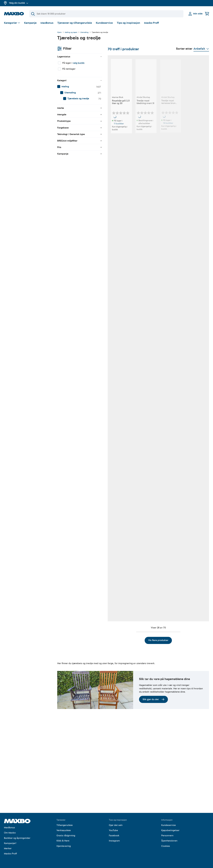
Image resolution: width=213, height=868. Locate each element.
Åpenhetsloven (169, 841)
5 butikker (189, 406)
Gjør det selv (116, 825)
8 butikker (152, 587)
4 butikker (189, 678)
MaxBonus (47, 23)
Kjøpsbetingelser (170, 830)
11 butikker (78, 134)
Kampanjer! (10, 843)
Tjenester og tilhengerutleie (75, 23)
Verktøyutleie (64, 830)
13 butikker (115, 678)
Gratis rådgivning (66, 836)
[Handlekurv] (207, 14)
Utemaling (84, 32)
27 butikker (189, 225)
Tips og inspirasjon (128, 23)
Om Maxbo (10, 833)
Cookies (166, 846)
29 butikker (78, 315)
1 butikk (113, 315)
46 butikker (78, 497)
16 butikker (152, 134)
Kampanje (30, 23)
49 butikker (189, 587)
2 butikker (152, 315)
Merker (8, 848)
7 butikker (189, 315)
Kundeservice (104, 23)
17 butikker (78, 406)
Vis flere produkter (133, 712)
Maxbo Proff (151, 23)
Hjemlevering (64, 846)
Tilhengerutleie (65, 825)
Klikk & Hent (63, 841)
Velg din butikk (19, 3)
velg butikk (25, 48)
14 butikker (152, 409)
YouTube (113, 830)
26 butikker (115, 497)
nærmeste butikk (77, 681)
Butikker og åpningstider (17, 838)
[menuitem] (28, 72)
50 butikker (115, 225)
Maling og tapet (71, 32)
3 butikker (77, 228)
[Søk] (106, 14)
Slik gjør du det (153, 771)
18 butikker (152, 225)
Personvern (167, 836)
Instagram (114, 841)
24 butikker (152, 497)
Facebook (114, 836)
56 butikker (189, 134)
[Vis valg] (12, 23)
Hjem (59, 32)
